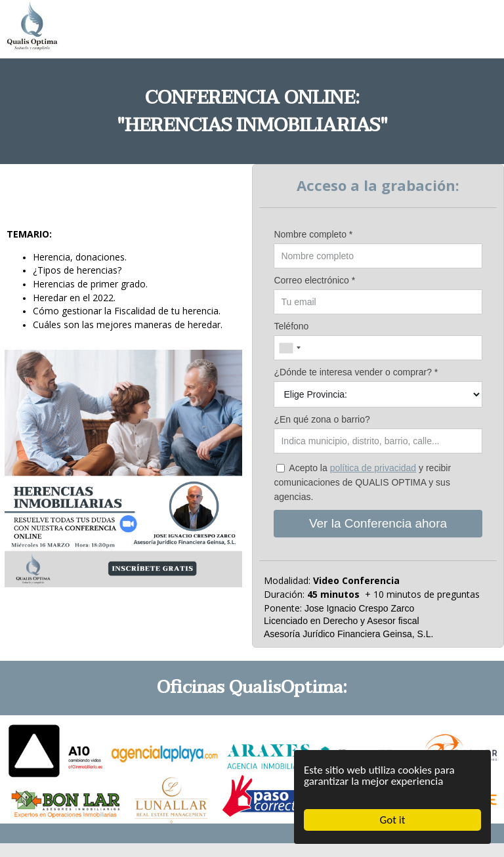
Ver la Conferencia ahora (378, 523)
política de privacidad (373, 468)
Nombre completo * (313, 234)
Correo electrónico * (314, 280)
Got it (393, 820)
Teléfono (291, 326)
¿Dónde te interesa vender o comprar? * (356, 372)
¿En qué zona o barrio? (322, 419)
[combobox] (289, 348)
